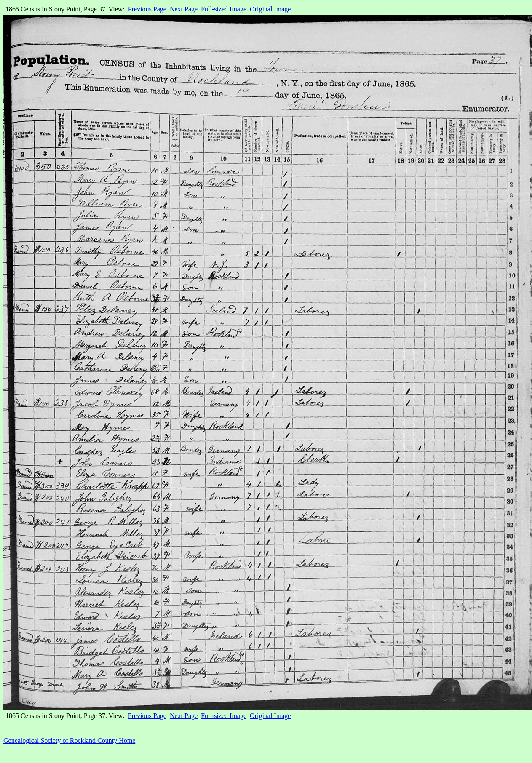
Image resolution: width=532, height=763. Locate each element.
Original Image (270, 9)
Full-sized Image (224, 9)
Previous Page (147, 9)
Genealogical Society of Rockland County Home (69, 740)
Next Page (184, 9)
